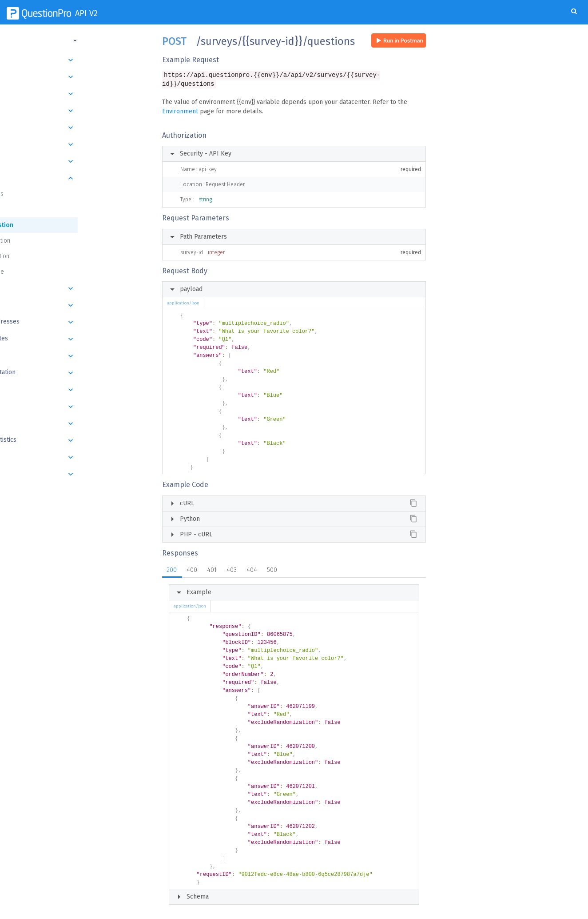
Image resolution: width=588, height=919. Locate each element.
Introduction (77, 60)
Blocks (77, 161)
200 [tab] (172, 571)
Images (77, 457)
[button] (75, 40)
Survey (77, 144)
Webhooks (77, 474)
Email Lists (77, 305)
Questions (77, 178)
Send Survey (77, 356)
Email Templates (77, 339)
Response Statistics (77, 440)
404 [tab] (252, 571)
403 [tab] (232, 571)
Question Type (39, 272)
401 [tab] (212, 571)
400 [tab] (192, 571)
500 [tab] (272, 571)
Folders (77, 128)
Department (77, 94)
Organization (77, 77)
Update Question (42, 241)
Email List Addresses (77, 322)
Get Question (38, 210)
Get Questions (39, 194)
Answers (77, 288)
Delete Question (42, 256)
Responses (77, 407)
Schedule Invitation (77, 373)
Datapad (77, 424)
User (77, 111)
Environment (180, 112)
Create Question (44, 225)
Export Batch (77, 390)
